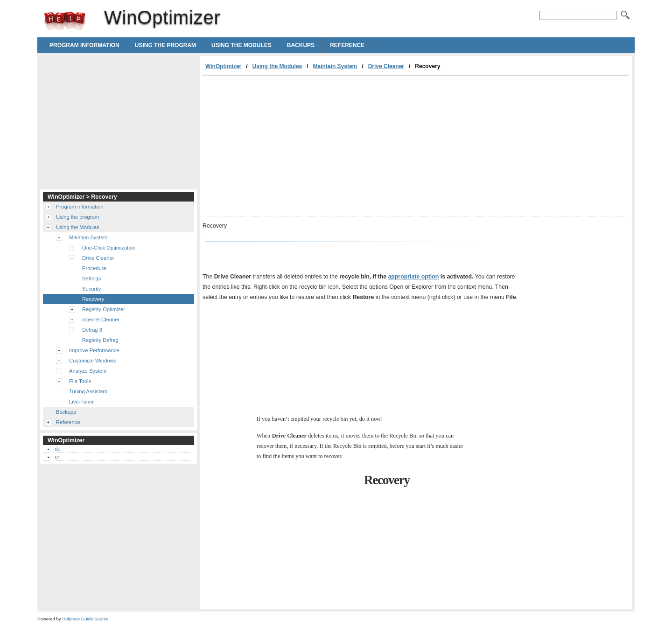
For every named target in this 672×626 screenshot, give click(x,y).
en (57, 457)
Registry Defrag (100, 340)
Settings (91, 278)
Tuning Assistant (88, 391)
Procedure (94, 268)
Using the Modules (241, 45)
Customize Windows (93, 361)
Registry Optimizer (104, 309)
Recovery (93, 299)
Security (91, 289)
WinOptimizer (65, 21)
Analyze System (88, 371)
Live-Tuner (81, 402)
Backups (301, 45)
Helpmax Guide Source (85, 619)
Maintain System (335, 66)
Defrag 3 (92, 330)
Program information (84, 45)
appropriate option (413, 277)
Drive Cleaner (386, 66)
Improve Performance (94, 350)
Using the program (165, 45)
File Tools (80, 381)
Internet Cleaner (101, 320)
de (57, 449)
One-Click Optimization (109, 248)
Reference (347, 45)
